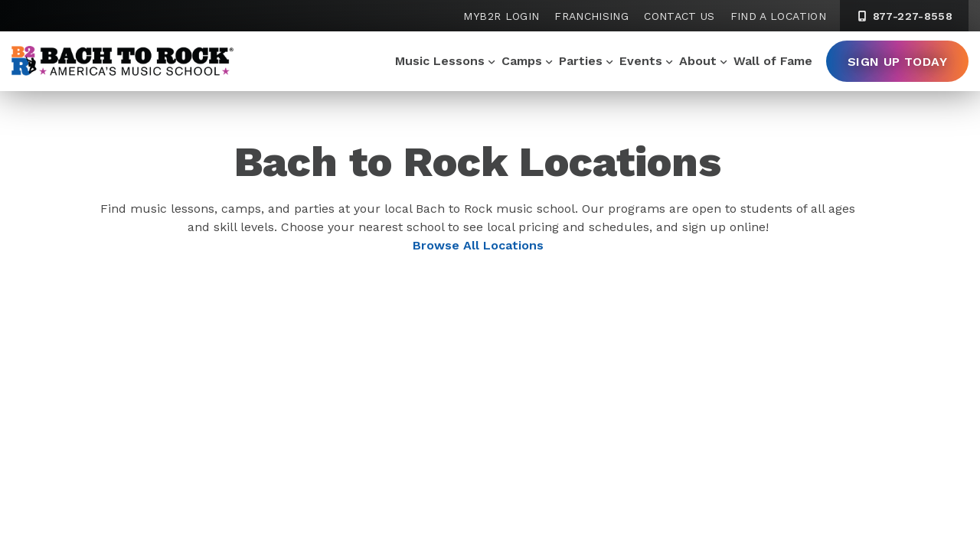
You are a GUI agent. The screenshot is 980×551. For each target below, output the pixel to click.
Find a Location (778, 16)
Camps (522, 61)
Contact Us (679, 16)
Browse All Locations (478, 245)
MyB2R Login (501, 16)
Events (641, 61)
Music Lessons (440, 61)
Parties (581, 61)
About (698, 61)
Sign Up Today (897, 62)
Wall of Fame (773, 61)
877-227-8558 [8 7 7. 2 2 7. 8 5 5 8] (904, 16)
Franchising (591, 16)
